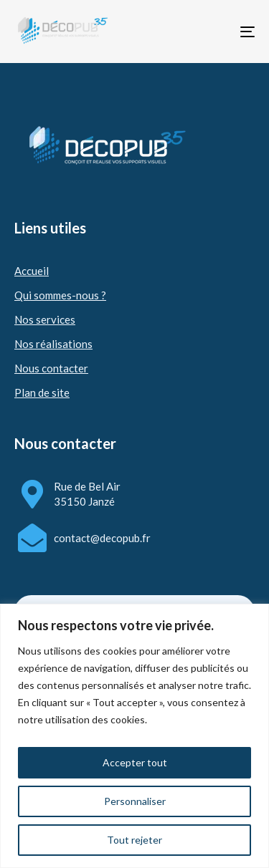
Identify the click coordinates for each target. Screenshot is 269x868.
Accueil (32, 271)
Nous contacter (51, 368)
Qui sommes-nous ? (60, 295)
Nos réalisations (53, 344)
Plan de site (42, 392)
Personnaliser (135, 801)
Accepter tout (135, 762)
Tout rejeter (134, 840)
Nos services (45, 319)
